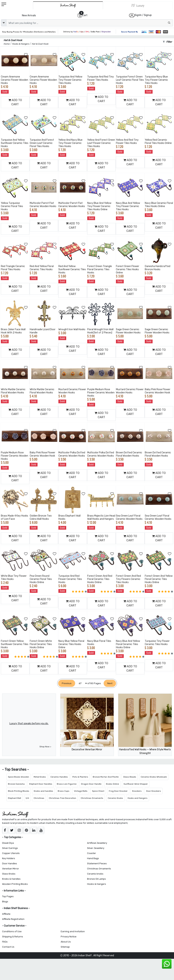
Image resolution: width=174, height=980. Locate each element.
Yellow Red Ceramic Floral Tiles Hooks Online (158, 141)
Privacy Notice (69, 937)
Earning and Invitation (73, 931)
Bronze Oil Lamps (96, 879)
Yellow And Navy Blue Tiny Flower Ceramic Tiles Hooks (70, 143)
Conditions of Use (12, 931)
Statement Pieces (97, 863)
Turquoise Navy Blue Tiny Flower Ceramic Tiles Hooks (156, 80)
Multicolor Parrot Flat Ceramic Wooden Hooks (43, 205)
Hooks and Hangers (138, 798)
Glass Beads (130, 777)
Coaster (92, 853)
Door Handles (10, 863)
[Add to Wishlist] (26, 55)
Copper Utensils (11, 853)
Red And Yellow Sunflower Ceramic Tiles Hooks (72, 269)
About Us (66, 942)
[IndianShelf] (68, 5)
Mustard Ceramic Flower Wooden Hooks (72, 391)
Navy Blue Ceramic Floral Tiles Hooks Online (159, 205)
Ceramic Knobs (115, 798)
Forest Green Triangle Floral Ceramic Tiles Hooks (100, 269)
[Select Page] (81, 683)
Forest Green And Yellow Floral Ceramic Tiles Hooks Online (159, 579)
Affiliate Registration (13, 919)
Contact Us (8, 947)
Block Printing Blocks (19, 791)
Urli (27, 798)
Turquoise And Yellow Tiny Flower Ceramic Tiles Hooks (70, 80)
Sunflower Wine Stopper (136, 784)
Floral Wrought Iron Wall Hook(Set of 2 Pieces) (100, 331)
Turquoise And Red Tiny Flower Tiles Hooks (101, 78)
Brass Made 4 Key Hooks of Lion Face (15, 517)
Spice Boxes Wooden (18, 777)
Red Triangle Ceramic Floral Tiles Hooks (13, 268)
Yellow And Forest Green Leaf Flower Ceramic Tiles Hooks (101, 143)
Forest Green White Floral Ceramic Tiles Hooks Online (41, 644)
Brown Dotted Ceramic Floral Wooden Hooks (129, 454)
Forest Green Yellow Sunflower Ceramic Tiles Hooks (15, 644)
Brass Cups (64, 791)
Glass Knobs (9, 874)
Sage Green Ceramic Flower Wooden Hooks (128, 331)
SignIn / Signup (143, 15)
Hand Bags (93, 858)
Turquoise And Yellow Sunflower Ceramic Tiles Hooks (15, 143)
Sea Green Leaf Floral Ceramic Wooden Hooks (129, 517)
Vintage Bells (81, 791)
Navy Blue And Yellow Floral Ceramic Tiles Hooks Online (128, 644)
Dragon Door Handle (91, 784)
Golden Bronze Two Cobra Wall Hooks (41, 517)
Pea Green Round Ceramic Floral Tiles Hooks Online (41, 579)
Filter (167, 42)
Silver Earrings (10, 848)
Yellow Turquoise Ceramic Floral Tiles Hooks (12, 206)
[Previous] (67, 683)
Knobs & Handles (11, 879)
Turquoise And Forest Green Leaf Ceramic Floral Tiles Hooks (42, 143)
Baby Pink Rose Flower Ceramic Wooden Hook (158, 391)
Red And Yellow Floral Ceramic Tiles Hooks (42, 268)
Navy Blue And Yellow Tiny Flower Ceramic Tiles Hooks (128, 206)
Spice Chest (98, 791)
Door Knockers (154, 791)
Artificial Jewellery (97, 843)
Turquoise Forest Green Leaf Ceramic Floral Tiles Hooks (130, 80)
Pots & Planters (80, 777)
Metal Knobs (40, 777)
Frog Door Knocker (118, 791)
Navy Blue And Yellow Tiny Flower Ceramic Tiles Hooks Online (99, 206)
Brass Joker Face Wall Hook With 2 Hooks (13, 331)
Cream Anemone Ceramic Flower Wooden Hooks (15, 80)
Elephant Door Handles (41, 784)
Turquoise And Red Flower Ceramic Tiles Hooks (70, 579)
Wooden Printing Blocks (15, 884)
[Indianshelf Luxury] (138, 5)
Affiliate (6, 914)
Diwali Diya (8, 843)
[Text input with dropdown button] (90, 23)
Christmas (39, 798)
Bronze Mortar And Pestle (106, 777)
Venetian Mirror (11, 869)
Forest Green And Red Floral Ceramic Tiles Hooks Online (100, 579)
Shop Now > (45, 747)
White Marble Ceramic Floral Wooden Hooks (13, 391)
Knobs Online (112, 784)
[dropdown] (4, 23)
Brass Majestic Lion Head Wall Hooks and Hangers (101, 517)
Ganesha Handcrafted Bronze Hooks (158, 268)
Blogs (5, 902)
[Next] (110, 683)
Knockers (137, 791)
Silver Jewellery (96, 848)
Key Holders (9, 858)
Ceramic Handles (59, 777)
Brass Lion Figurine (67, 784)
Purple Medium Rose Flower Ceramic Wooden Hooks (101, 393)
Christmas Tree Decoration (62, 798)
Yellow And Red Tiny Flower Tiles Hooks (127, 141)
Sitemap (65, 947)
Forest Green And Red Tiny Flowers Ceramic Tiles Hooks (128, 579)
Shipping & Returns (13, 937)
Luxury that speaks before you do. (29, 723)
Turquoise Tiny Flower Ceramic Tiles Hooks (157, 643)
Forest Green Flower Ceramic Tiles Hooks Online (128, 269)
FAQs (5, 942)
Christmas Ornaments (92, 798)
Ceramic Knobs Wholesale (154, 777)
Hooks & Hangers (97, 884)
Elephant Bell (15, 798)
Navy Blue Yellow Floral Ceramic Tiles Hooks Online (71, 644)
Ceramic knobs (95, 874)
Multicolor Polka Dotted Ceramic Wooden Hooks (72, 454)
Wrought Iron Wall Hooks (72, 329)
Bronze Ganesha (16, 784)
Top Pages (8, 896)
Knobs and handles (43, 791)
